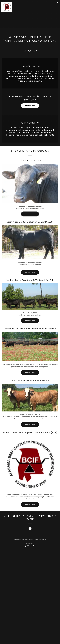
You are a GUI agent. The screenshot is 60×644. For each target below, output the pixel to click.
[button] (58, 2)
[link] (7, 2)
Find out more (30, 106)
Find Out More (30, 321)
